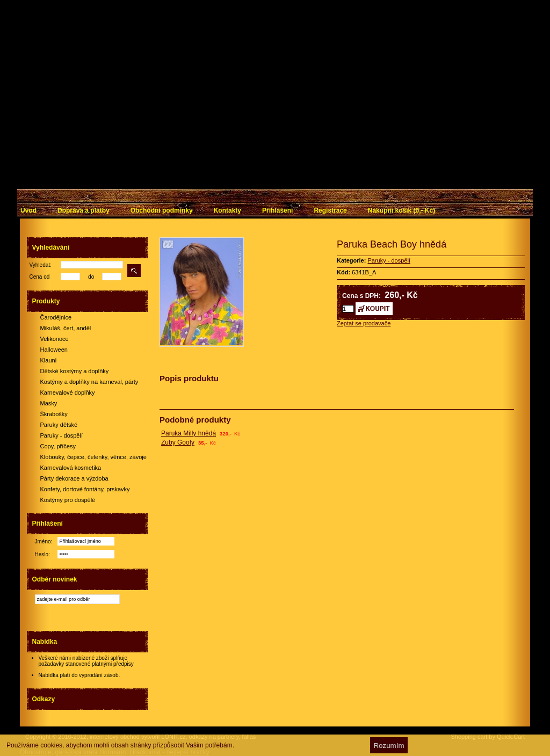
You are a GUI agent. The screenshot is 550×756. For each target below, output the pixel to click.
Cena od (40, 277)
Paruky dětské (59, 425)
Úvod (28, 210)
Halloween (54, 350)
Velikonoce (55, 339)
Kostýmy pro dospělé (68, 500)
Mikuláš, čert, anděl (66, 328)
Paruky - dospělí (61, 435)
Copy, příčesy (58, 446)
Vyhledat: (41, 265)
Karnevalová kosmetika (71, 468)
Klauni (49, 360)
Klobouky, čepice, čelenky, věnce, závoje (93, 457)
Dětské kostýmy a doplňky (75, 371)
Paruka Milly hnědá (189, 433)
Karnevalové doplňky (68, 392)
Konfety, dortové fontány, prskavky (85, 489)
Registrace (330, 210)
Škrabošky (54, 414)
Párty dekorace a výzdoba (74, 478)
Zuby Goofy (178, 442)
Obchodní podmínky (162, 210)
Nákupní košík (401, 210)
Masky (49, 403)
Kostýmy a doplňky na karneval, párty (89, 382)
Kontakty (227, 210)
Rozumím (389, 746)
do (91, 277)
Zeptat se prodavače (364, 323)
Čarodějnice (56, 317)
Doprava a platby (84, 210)
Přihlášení (277, 210)
